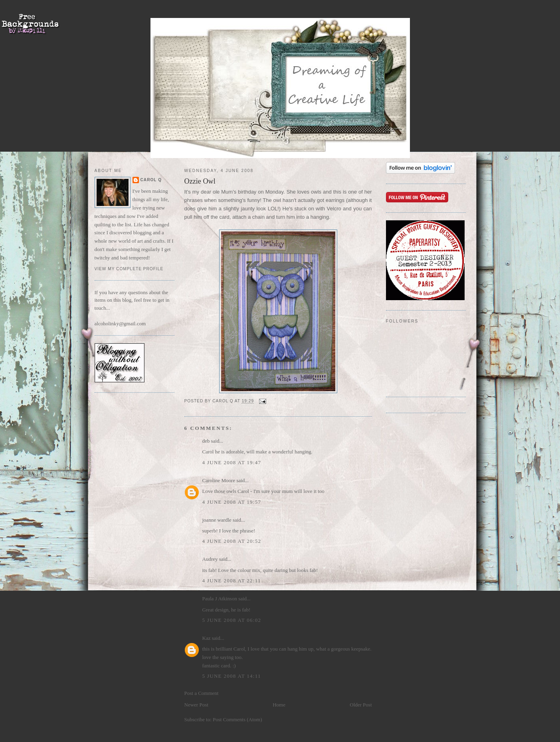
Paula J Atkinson (220, 599)
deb (206, 441)
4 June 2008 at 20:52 (232, 541)
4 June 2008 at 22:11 (232, 581)
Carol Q (151, 180)
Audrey (210, 559)
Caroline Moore (219, 480)
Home (279, 705)
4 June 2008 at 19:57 (232, 502)
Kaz (207, 638)
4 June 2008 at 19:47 (232, 462)
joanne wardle (217, 520)
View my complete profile (129, 269)
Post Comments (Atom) (237, 719)
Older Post (361, 705)
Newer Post (196, 705)
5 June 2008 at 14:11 (232, 676)
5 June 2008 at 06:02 (232, 620)
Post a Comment (202, 693)
